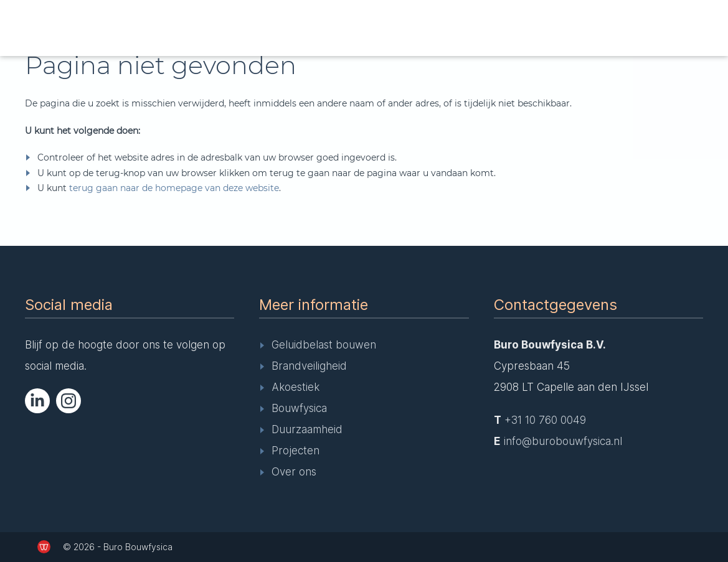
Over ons (294, 472)
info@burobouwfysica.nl (563, 441)
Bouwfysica (299, 408)
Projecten (295, 451)
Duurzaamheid (307, 429)
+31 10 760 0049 (545, 420)
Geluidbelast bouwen (324, 345)
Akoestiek (295, 387)
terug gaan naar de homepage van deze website (174, 188)
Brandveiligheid (309, 366)
